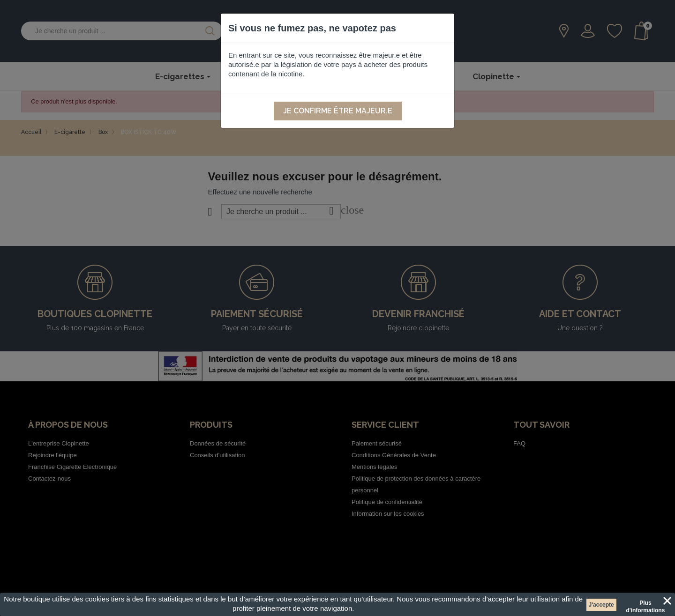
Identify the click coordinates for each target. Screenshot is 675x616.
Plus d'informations (645, 604)
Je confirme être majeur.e (338, 111)
